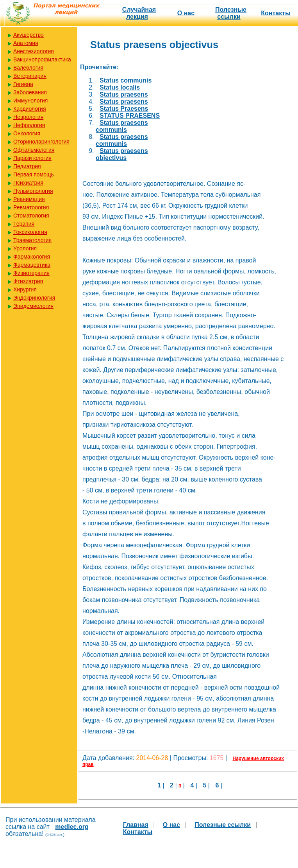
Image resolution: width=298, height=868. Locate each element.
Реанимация (29, 199)
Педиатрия (27, 166)
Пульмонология (33, 191)
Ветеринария (30, 76)
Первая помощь (34, 174)
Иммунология (30, 101)
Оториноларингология (41, 142)
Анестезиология (34, 51)
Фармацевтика (32, 265)
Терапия (24, 224)
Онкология (27, 133)
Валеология (28, 68)
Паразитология (32, 158)
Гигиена (23, 84)
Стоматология (31, 216)
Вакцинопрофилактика (42, 59)
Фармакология (32, 257)
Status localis (120, 87)
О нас (186, 13)
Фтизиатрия (28, 281)
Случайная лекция (139, 13)
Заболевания (30, 92)
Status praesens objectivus (122, 154)
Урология (25, 248)
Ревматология (31, 207)
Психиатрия (28, 183)
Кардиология (30, 109)
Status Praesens (124, 109)
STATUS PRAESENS (130, 116)
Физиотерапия (31, 273)
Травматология (32, 240)
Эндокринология (34, 298)
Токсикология (30, 232)
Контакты (276, 13)
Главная (136, 825)
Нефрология (29, 125)
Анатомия (26, 43)
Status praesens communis (122, 126)
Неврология (28, 117)
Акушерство (29, 35)
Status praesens (124, 94)
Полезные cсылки (231, 13)
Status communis (126, 80)
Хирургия (25, 289)
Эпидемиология (33, 306)
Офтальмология (34, 150)
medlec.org (72, 827)
